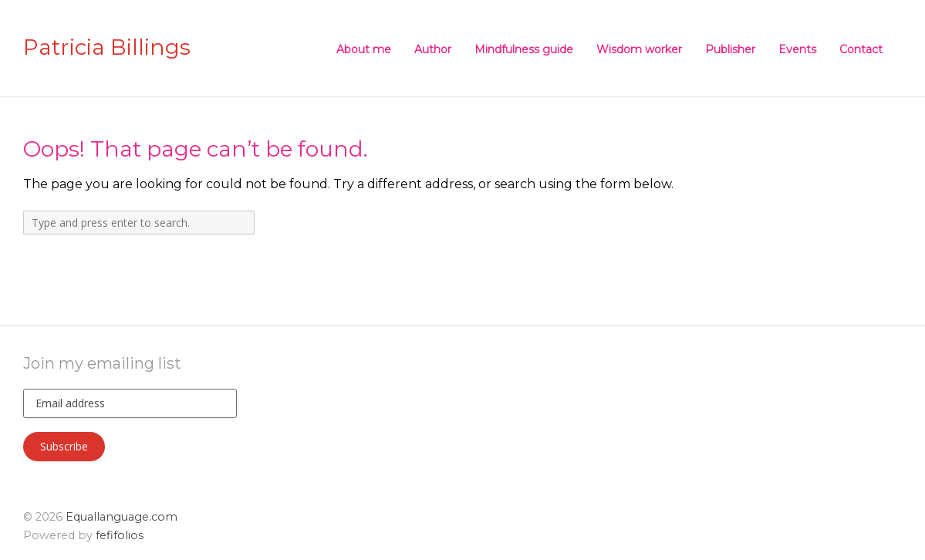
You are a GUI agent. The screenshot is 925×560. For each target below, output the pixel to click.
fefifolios (120, 535)
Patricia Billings (107, 48)
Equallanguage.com (122, 517)
